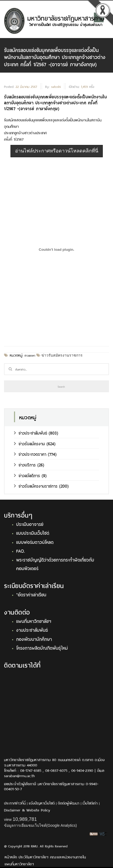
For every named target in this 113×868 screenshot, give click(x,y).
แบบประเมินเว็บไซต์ (33, 533)
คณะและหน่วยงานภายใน (68, 857)
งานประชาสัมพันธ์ (32, 630)
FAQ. (21, 551)
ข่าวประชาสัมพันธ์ (31, 433)
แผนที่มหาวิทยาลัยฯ (34, 621)
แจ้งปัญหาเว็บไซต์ (42, 803)
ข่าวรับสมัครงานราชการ (61, 355)
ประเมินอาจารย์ (30, 524)
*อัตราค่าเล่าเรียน (31, 594)
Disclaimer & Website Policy (27, 810)
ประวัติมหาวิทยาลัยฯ (33, 857)
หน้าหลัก (11, 857)
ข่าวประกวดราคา (30, 454)
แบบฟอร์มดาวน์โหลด (35, 542)
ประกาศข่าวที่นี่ (15, 803)
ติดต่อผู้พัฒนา (69, 803)
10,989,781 (25, 819)
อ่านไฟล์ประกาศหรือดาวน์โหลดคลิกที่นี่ (57, 151)
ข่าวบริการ (25, 464)
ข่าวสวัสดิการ (27, 475)
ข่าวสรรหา (30, 355)
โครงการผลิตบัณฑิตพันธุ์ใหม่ (42, 648)
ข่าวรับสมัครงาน (29, 443)
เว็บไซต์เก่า (90, 803)
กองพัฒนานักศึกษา (34, 639)
